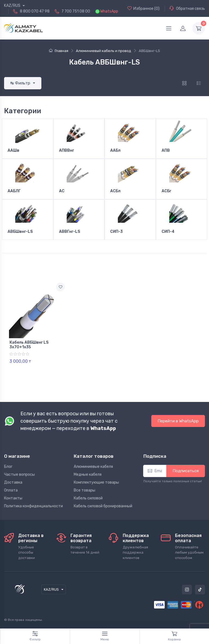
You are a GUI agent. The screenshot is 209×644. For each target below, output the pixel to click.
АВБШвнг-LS (20, 232)
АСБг (166, 191)
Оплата (11, 490)
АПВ (166, 151)
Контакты (13, 498)
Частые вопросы (19, 474)
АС (62, 191)
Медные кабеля (88, 474)
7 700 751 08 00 (76, 11)
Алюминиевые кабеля (93, 467)
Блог (8, 467)
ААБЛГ (14, 191)
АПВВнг (67, 151)
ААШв (13, 151)
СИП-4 (168, 232)
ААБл (115, 151)
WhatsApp (109, 11)
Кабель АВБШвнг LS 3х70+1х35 (29, 345)
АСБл (115, 191)
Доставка (13, 482)
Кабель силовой (88, 498)
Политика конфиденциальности (33, 506)
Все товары (84, 490)
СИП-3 (116, 232)
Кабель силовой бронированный (103, 506)
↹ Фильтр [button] (21, 83)
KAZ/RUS (13, 6)
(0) (143, 8)
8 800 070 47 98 (35, 11)
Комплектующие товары (96, 482)
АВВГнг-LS (70, 232)
